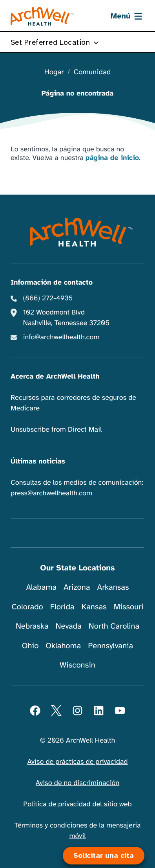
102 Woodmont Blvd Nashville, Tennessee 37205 (66, 318)
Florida (62, 607)
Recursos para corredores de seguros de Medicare (73, 403)
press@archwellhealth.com (51, 493)
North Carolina (114, 626)
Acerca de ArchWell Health (55, 377)
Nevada (69, 626)
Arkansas (113, 587)
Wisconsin (77, 665)
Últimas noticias (38, 462)
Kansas (94, 607)
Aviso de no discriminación (77, 783)
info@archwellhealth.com (61, 337)
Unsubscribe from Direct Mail (56, 430)
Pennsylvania (110, 646)
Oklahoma (63, 646)
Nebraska (32, 626)
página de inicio (112, 158)
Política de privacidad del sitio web (77, 804)
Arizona (77, 587)
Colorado (27, 607)
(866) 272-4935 (48, 298)
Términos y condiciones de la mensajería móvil (78, 831)
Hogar (54, 73)
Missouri (129, 607)
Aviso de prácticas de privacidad (77, 762)
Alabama (42, 587)
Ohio (30, 646)
